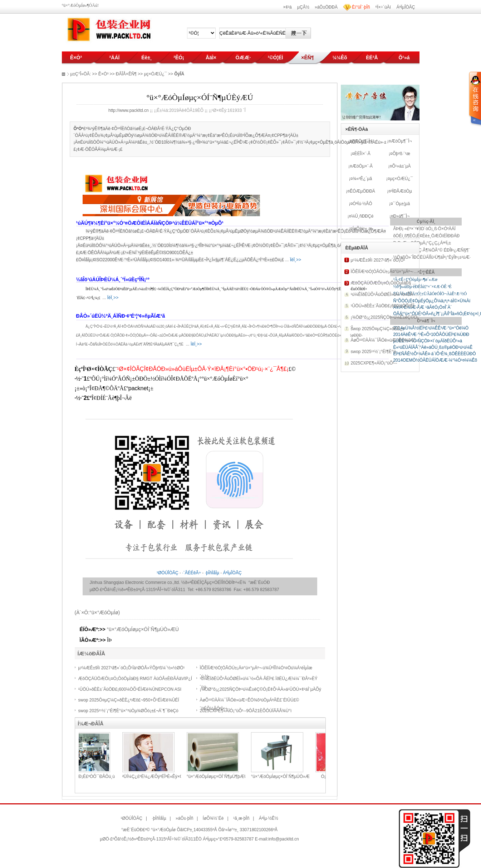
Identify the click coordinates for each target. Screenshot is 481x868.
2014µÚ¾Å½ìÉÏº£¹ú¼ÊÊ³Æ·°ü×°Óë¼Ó (431, 328)
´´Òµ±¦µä (402, 204)
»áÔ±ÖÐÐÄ (326, 7)
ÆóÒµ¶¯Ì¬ (401, 141)
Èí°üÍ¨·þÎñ (361, 7)
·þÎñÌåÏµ (212, 573)
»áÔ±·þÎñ (184, 818)
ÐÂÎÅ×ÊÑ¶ (126, 74)
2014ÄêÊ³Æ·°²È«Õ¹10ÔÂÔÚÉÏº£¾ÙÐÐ (431, 334)
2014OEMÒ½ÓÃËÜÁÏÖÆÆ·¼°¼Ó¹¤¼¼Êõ (435, 360)
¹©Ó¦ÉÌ (275, 58)
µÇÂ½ (303, 7)
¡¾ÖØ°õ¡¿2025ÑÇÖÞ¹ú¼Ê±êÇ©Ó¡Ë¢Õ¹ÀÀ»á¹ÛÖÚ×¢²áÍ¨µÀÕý (261, 689)
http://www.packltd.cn (129, 110)
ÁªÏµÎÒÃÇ (406, 7)
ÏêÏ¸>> (296, 260)
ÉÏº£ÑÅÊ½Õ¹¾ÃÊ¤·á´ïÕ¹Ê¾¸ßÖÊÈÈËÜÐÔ (434, 354)
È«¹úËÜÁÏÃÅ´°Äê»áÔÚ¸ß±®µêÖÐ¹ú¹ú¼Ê (433, 347)
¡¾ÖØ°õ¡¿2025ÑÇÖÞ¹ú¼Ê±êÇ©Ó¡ (385, 317)
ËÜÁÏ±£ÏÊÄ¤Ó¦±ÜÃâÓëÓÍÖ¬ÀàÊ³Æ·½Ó (430, 294)
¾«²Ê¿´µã (363, 179)
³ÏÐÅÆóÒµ (401, 191)
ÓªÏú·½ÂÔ (362, 204)
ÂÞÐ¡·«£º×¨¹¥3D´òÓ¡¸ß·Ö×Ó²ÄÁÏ (424, 229)
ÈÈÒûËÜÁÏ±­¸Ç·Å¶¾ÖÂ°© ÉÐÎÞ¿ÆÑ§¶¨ (431, 250)
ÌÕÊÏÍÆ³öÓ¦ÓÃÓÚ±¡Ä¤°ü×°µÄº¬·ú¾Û (387, 272)
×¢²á (287, 7)
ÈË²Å (372, 58)
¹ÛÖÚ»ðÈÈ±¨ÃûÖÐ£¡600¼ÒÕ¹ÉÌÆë (386, 306)
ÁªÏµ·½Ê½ (269, 818)
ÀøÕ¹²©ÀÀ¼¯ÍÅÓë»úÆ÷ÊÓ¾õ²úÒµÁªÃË (391, 340)
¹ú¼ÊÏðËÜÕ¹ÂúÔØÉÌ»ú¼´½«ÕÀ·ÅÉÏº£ (388, 294)
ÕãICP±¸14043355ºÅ (197, 830)
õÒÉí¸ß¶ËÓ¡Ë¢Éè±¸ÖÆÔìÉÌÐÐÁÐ (426, 236)
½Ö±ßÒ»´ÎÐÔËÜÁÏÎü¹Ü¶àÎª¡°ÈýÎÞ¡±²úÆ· (432, 257)
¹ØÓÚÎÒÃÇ (168, 573)
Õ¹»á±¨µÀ (401, 166)
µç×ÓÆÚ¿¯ (401, 179)
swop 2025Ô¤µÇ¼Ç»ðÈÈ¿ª (377, 329)
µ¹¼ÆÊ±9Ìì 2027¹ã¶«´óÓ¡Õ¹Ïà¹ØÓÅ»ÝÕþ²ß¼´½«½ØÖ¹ (132, 668)
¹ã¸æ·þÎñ (241, 818)
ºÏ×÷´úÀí (383, 7)
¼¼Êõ (340, 58)
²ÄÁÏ (115, 58)
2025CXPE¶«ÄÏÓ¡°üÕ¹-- (374, 363)
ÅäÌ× (211, 58)
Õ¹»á (404, 58)
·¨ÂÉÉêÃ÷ (192, 573)
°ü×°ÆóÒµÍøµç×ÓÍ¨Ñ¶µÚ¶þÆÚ (241, 777)
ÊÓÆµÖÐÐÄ (362, 191)
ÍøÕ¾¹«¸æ (362, 229)
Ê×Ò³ (76, 58)
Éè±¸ (146, 58)
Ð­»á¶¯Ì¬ (401, 216)
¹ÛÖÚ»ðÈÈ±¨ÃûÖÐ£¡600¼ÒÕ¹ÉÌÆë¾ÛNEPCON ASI (130, 689)
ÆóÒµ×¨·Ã (362, 166)
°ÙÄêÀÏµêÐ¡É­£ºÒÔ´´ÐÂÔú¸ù (111, 777)
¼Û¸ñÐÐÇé (362, 216)
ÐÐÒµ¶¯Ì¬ (362, 141)
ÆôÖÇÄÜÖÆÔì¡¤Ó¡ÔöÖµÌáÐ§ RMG (387, 283)
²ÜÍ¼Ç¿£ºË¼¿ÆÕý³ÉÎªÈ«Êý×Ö (176, 777)
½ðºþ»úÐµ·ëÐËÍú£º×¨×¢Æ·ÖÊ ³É (422, 287)
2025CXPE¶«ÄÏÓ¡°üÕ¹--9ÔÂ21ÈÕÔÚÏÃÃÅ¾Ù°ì (246, 711)
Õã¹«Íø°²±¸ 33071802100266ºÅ (248, 830)
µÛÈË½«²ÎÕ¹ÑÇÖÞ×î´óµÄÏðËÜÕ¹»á (428, 341)
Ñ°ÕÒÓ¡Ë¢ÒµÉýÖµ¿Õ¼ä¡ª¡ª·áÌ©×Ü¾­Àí (432, 301)
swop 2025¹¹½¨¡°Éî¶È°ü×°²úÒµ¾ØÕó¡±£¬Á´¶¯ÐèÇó (128, 711)
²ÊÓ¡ (179, 58)
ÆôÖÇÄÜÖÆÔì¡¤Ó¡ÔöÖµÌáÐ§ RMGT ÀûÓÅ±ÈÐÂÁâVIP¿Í (135, 679)
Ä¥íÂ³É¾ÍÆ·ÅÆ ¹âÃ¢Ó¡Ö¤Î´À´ (422, 307)
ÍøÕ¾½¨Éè (213, 818)
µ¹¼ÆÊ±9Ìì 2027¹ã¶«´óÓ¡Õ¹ (378, 260)
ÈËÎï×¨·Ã (362, 154)
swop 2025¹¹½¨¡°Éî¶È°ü (373, 352)
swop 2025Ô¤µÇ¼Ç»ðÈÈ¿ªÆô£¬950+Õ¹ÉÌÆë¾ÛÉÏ (129, 700)
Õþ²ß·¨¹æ (401, 154)
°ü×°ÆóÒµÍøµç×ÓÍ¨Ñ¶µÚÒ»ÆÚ (143, 629)
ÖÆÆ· (243, 58)
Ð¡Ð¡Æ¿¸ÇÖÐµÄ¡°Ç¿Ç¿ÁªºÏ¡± (422, 243)
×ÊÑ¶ (307, 58)
